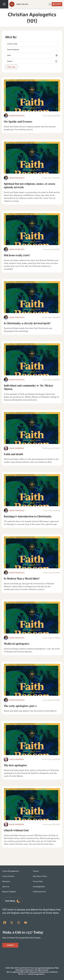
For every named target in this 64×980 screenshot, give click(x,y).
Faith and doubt (13, 454)
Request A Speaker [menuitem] (9, 892)
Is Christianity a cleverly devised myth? (27, 323)
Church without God (16, 830)
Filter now (11, 67)
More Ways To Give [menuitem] (40, 876)
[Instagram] (19, 923)
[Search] (32, 55)
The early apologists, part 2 (20, 706)
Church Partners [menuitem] (8, 876)
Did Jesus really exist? (17, 255)
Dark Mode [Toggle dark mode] (13, 901)
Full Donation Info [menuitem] (39, 892)
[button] (50, 4)
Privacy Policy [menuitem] (38, 881)
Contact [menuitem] (36, 871)
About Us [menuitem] (6, 887)
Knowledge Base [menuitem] (39, 887)
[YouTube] (26, 923)
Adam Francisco (17, 116)
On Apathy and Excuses (18, 122)
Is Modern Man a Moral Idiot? (22, 579)
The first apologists (15, 765)
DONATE (57, 4)
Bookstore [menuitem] (6, 881)
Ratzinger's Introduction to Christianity (28, 516)
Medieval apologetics (17, 644)
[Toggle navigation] (4, 4)
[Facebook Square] (5, 923)
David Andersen (17, 448)
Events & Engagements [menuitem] (11, 871)
